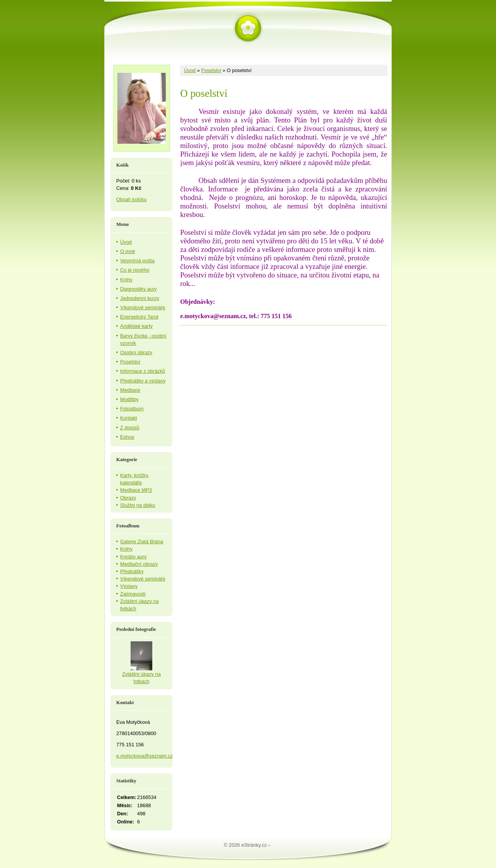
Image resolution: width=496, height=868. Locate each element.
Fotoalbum (132, 409)
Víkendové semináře (143, 307)
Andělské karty (136, 326)
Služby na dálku (138, 505)
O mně (127, 251)
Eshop (127, 437)
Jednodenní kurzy (140, 298)
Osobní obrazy (136, 352)
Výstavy (129, 586)
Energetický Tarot (139, 317)
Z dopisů (130, 428)
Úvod (190, 70)
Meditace (130, 390)
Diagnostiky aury (139, 289)
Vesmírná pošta (137, 261)
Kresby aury (133, 557)
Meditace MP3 (136, 490)
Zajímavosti (133, 594)
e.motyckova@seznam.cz (145, 756)
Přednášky (132, 571)
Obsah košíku (131, 199)
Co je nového (135, 270)
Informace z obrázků (143, 371)
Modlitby (129, 399)
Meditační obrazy (139, 564)
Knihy (126, 280)
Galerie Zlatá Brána (142, 542)
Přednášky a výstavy (143, 381)
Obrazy (128, 498)
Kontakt (128, 418)
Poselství (211, 70)
